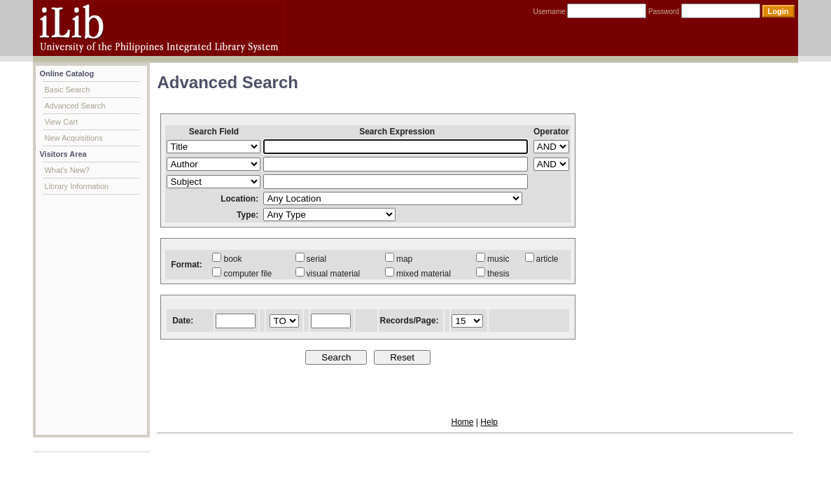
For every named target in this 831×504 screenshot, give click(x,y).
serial (311, 259)
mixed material (418, 274)
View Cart (61, 122)
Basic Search (67, 90)
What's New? (67, 170)
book (227, 259)
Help (489, 422)
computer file (242, 274)
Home (462, 422)
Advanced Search (75, 106)
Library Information (76, 186)
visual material (328, 274)
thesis (493, 274)
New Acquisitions (73, 138)
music (493, 259)
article (542, 259)
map (399, 259)
